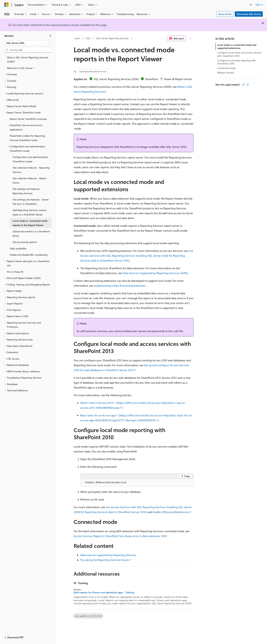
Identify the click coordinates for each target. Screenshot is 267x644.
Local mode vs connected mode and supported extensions (237, 46)
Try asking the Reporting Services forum (105, 560)
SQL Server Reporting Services (112, 38)
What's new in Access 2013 (97, 403)
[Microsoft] (6, 5)
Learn (77, 38)
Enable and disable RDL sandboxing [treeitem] (29, 255)
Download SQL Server (249, 14)
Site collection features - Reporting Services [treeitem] (31, 170)
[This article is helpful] (243, 85)
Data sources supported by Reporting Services (108, 555)
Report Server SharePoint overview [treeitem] (28, 119)
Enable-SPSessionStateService (171, 512)
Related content (226, 73)
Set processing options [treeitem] (25, 242)
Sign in (259, 4)
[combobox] (28, 43)
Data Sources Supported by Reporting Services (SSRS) (155, 273)
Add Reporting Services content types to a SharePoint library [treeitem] (30, 212)
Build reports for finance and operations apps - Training (104, 592)
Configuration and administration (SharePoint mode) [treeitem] (30, 159)
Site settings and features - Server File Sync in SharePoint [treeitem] (31, 202)
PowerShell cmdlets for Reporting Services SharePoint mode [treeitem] (27, 138)
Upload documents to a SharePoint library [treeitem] (31, 234)
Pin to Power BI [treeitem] (15, 272)
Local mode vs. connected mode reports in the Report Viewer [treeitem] (30, 223)
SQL (88, 38)
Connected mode (226, 68)
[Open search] (251, 5)
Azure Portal (225, 14)
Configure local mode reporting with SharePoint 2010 (237, 62)
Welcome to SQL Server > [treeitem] (21, 68)
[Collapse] (51, 36)
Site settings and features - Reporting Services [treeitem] (27, 191)
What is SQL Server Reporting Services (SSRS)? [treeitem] (28, 60)
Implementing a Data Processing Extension (120, 286)
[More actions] (190, 38)
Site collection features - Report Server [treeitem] (29, 180)
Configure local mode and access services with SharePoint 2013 (239, 54)
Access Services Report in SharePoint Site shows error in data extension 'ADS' (120, 536)
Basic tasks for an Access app (98, 415)
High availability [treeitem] (18, 248)
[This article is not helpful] (248, 85)
